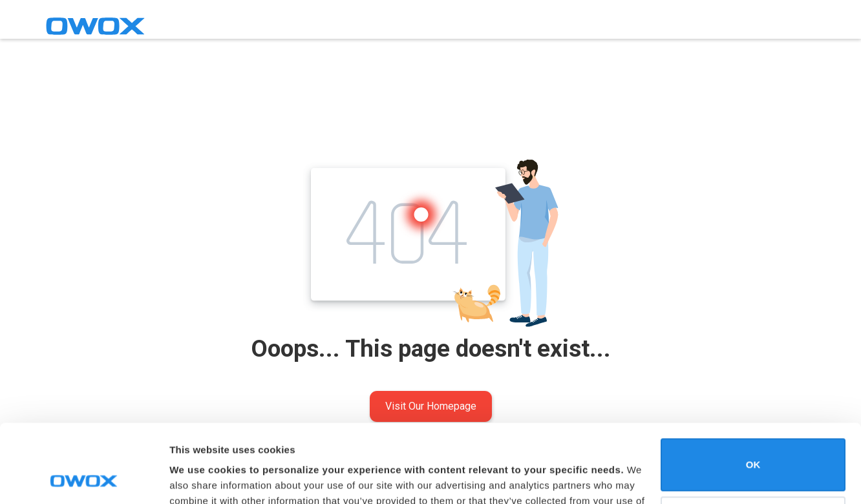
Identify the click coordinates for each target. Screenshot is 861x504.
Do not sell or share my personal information (753, 449)
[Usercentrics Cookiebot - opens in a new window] (84, 479)
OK (753, 391)
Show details (199, 478)
